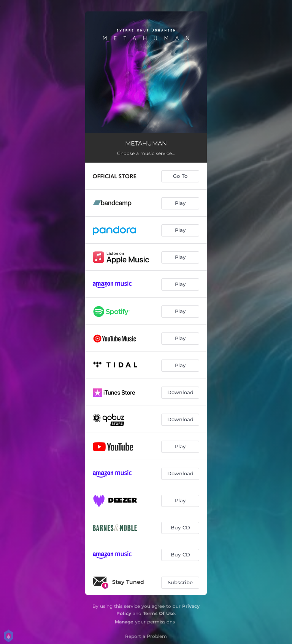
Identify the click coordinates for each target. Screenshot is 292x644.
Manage (124, 622)
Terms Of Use (159, 613)
